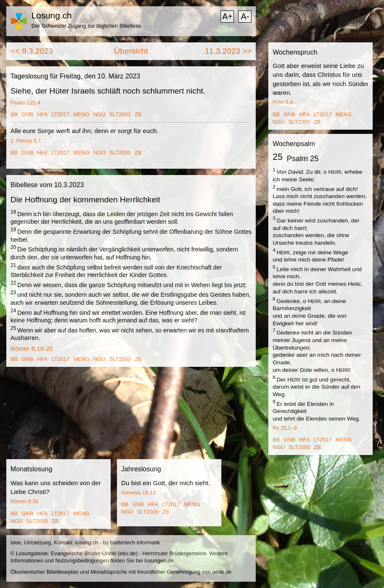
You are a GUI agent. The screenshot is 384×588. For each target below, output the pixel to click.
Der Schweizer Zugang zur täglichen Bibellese (86, 26)
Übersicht (131, 51)
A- (245, 16)
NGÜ (99, 114)
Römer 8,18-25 (32, 349)
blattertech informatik (135, 542)
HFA (43, 114)
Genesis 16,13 (139, 493)
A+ (227, 16)
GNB (28, 114)
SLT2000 (120, 114)
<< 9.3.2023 (32, 51)
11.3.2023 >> (228, 51)
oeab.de (222, 572)
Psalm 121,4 (25, 103)
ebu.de (128, 553)
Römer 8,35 (25, 501)
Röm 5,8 (283, 102)
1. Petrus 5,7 (26, 141)
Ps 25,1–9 (285, 428)
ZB (138, 114)
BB (14, 114)
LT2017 (60, 114)
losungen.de (159, 561)
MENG (81, 114)
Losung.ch (52, 15)
